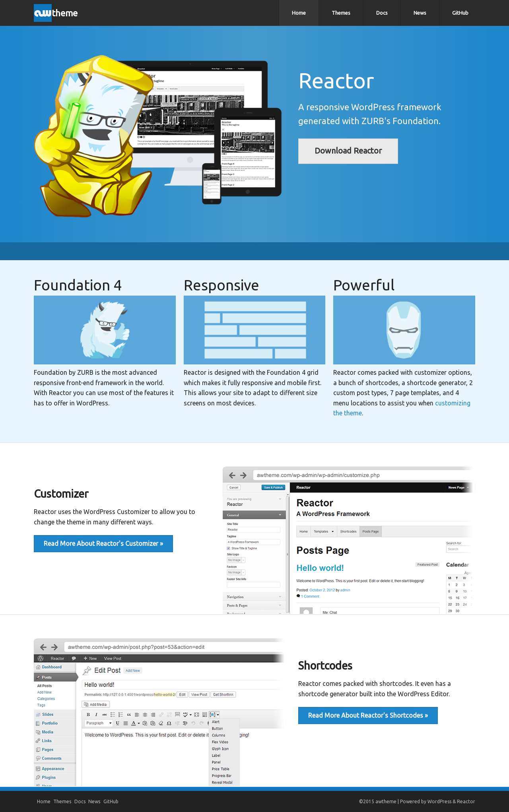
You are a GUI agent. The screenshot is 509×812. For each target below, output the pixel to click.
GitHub (460, 13)
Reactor (466, 801)
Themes (341, 13)
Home (299, 13)
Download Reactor (348, 151)
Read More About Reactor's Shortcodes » (368, 715)
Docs (382, 13)
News (420, 13)
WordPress (439, 801)
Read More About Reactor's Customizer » (103, 543)
